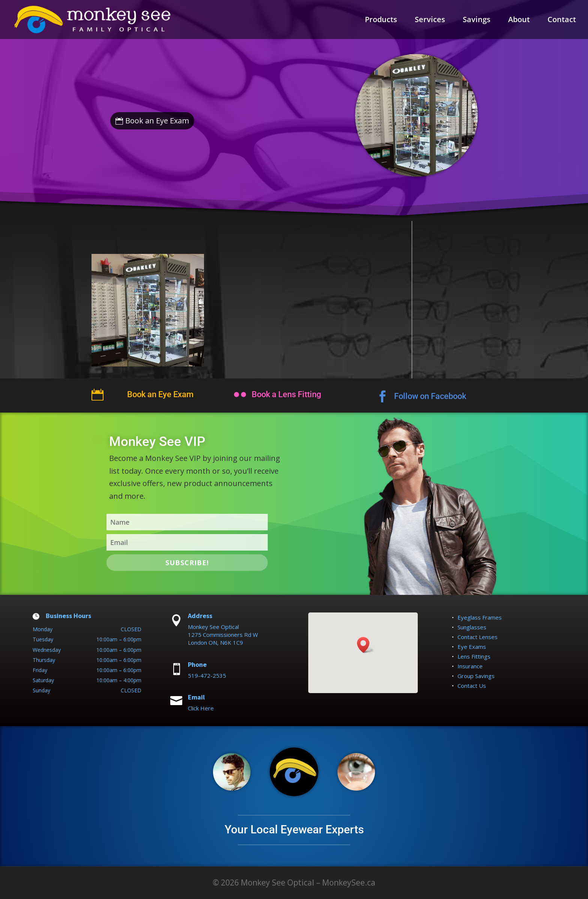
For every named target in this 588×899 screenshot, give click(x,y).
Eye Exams (472, 647)
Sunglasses (472, 627)
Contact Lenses (478, 637)
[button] (366, 645)
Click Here (201, 708)
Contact (562, 21)
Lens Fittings (474, 656)
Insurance (470, 666)
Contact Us (472, 686)
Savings (477, 21)
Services (430, 21)
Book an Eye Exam (157, 121)
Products (381, 21)
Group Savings (476, 676)
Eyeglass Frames (480, 617)
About (519, 21)
